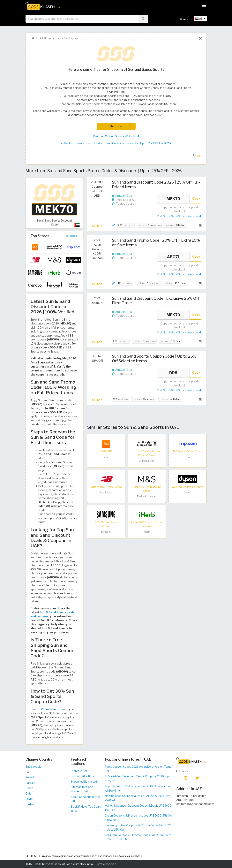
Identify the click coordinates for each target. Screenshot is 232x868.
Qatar (29, 794)
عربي (185, 19)
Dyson (187, 493)
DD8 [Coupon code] (173, 373)
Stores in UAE (79, 771)
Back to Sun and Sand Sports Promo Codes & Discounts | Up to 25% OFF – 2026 (116, 143)
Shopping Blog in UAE (84, 782)
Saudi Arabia (33, 767)
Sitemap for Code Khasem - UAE (82, 789)
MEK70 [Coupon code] (173, 199)
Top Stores (40, 236)
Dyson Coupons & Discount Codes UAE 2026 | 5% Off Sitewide (138, 818)
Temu (106, 457)
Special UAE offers (82, 776)
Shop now (116, 126)
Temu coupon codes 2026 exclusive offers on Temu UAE (138, 769)
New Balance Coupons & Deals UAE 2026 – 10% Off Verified (137, 798)
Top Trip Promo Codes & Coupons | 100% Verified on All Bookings (138, 788)
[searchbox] (82, 19)
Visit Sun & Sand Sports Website (116, 136)
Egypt (29, 799)
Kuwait (30, 777)
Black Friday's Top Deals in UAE (86, 809)
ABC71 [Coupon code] (173, 257)
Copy (196, 198)
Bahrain (30, 783)
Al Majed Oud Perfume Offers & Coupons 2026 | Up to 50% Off (138, 779)
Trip (188, 457)
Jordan (30, 804)
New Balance (106, 493)
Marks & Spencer (147, 496)
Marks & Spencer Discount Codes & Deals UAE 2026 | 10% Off (139, 808)
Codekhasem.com (53, 709)
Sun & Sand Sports (67, 38)
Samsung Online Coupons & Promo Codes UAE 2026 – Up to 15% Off (138, 828)
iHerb (147, 532)
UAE (28, 772)
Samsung (106, 532)
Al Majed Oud (147, 461)
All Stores (45, 38)
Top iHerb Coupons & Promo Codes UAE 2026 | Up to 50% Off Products (138, 837)
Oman (29, 788)
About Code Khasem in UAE (85, 799)
